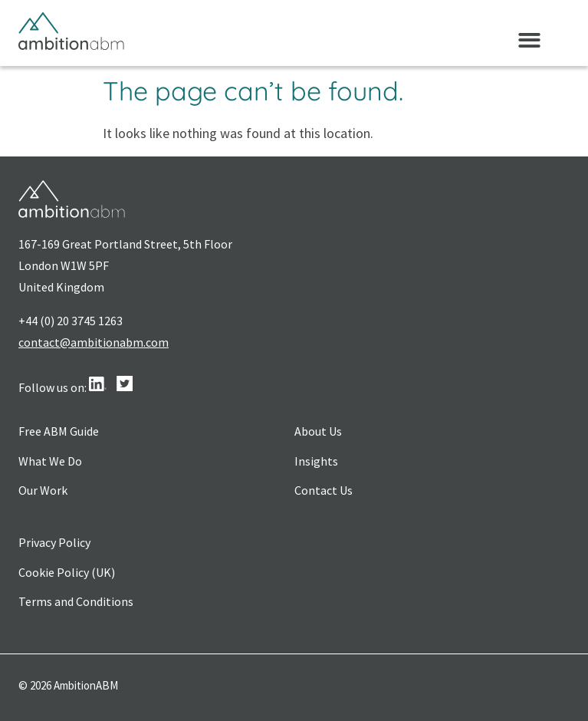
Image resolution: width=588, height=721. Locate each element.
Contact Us (324, 490)
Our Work (43, 490)
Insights (316, 461)
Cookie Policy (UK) (67, 572)
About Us (318, 431)
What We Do (50, 461)
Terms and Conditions (76, 601)
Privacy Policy (54, 542)
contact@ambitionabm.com (94, 342)
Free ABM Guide (59, 431)
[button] (529, 40)
